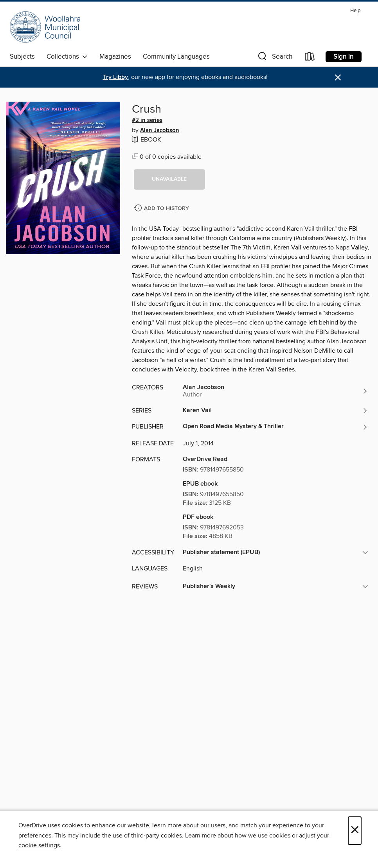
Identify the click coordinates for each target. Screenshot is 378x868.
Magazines (115, 57)
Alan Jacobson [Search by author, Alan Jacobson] (160, 131)
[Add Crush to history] (162, 209)
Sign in (344, 57)
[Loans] (310, 58)
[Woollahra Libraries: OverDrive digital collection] (45, 27)
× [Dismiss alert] (338, 78)
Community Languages (176, 57)
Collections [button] (67, 57)
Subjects (22, 57)
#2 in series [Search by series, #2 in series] (147, 120)
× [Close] (355, 831)
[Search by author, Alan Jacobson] (275, 391)
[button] (274, 58)
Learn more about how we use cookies (238, 836)
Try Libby (115, 77)
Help (355, 11)
